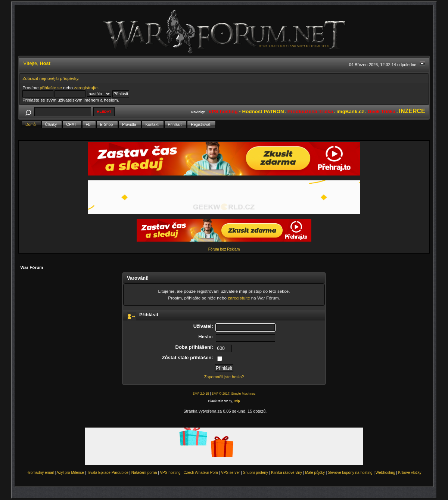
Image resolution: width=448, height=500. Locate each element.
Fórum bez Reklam (224, 249)
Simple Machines (243, 394)
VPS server (231, 473)
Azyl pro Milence (70, 473)
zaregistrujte (86, 88)
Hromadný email (40, 473)
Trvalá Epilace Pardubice (108, 473)
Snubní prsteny (256, 473)
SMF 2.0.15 (201, 394)
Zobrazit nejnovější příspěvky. (51, 78)
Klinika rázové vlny (287, 473)
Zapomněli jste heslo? (224, 377)
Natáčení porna (144, 473)
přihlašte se (51, 88)
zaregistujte (239, 298)
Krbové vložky (410, 473)
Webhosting (385, 473)
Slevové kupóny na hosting (350, 473)
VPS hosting (170, 473)
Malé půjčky (315, 473)
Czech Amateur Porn (201, 473)
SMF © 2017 (221, 394)
